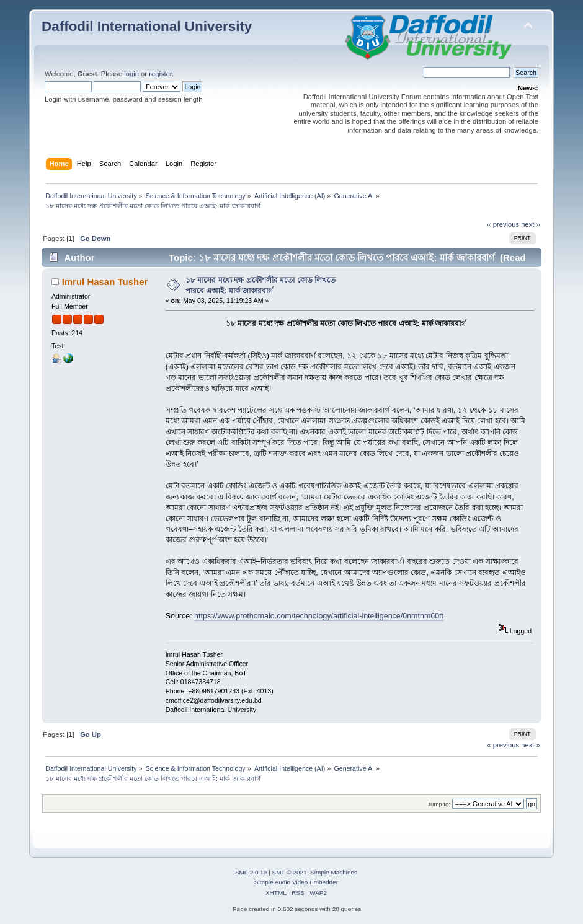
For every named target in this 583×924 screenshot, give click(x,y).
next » (531, 224)
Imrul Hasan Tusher (105, 282)
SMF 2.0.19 (251, 872)
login (131, 74)
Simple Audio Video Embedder (296, 882)
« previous (503, 224)
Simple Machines (334, 872)
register (160, 74)
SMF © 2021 (290, 872)
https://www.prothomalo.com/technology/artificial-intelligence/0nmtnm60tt (319, 616)
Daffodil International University (147, 26)
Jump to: (439, 804)
